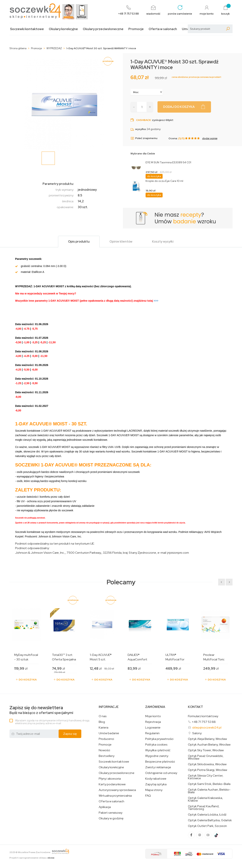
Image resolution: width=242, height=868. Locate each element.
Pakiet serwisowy (111, 813)
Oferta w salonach (163, 29)
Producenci (106, 739)
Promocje (136, 29)
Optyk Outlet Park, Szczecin (207, 826)
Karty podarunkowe (112, 784)
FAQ (148, 796)
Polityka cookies (156, 745)
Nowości (104, 750)
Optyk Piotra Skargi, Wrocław (207, 770)
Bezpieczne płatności (160, 762)
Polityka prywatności (159, 739)
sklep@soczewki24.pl (207, 727)
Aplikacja (105, 807)
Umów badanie (109, 733)
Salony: (197, 733)
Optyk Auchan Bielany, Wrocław (209, 745)
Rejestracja (153, 722)
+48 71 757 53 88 (204, 722)
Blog (102, 722)
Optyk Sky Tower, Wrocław (206, 750)
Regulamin (152, 733)
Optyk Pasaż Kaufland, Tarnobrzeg (204, 808)
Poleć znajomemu (144, 138)
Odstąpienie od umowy (161, 773)
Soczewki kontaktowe (27, 29)
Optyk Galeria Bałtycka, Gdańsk (210, 820)
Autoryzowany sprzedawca (117, 790)
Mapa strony (154, 790)
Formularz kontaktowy (203, 716)
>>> (146, 301)
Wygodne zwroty (157, 756)
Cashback (143, 120)
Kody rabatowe (156, 779)
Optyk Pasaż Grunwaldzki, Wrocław (206, 757)
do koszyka (154, 176)
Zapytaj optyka (156, 784)
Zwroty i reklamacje (158, 767)
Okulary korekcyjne (63, 29)
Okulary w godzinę (111, 818)
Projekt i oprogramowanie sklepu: (32, 858)
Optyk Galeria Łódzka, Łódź (207, 815)
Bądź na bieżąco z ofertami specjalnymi (41, 710)
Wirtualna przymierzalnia (115, 796)
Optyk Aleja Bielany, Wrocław (207, 739)
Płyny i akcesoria (110, 779)
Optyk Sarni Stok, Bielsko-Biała (209, 784)
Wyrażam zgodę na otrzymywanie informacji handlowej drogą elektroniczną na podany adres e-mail (52, 722)
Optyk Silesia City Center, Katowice (206, 777)
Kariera (104, 728)
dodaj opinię (210, 138)
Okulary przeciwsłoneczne (103, 29)
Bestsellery (107, 756)
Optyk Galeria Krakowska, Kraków (205, 799)
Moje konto (153, 716)
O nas (103, 716)
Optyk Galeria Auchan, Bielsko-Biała (209, 791)
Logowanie (153, 728)
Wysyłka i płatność (158, 750)
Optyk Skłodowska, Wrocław (207, 764)
